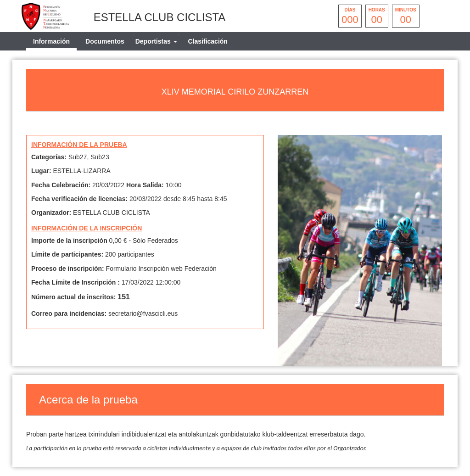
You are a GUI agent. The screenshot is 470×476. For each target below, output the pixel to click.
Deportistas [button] (156, 41)
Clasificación (208, 41)
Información (51, 41)
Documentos (105, 41)
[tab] (156, 41)
